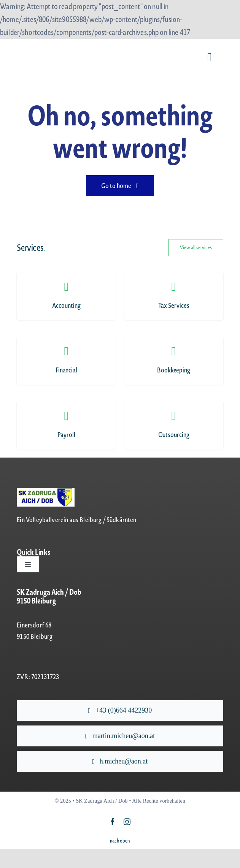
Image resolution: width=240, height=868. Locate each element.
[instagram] (127, 822)
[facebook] (113, 822)
